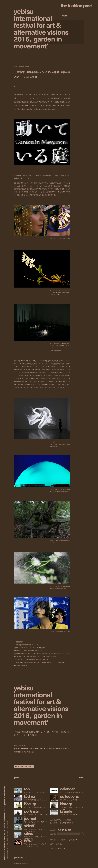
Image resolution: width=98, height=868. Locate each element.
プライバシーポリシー (58, 849)
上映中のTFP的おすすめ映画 (61, 820)
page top (19, 857)
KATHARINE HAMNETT (24, 766)
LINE (69, 830)
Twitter (63, 830)
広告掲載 (63, 840)
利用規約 (59, 844)
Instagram (60, 830)
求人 (52, 844)
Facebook (66, 830)
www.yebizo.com (23, 665)
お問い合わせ (73, 840)
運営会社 (53, 840)
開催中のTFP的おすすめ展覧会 (62, 823)
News (64, 15)
